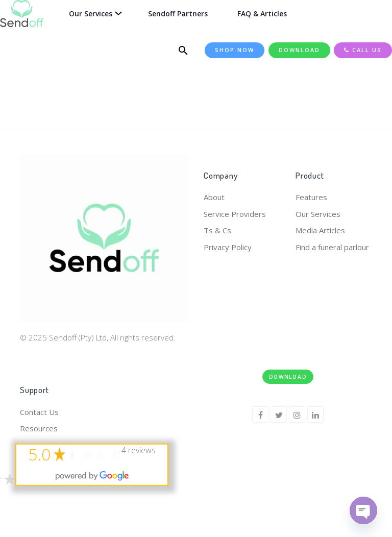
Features (311, 197)
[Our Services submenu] (117, 14)
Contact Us (39, 412)
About (214, 197)
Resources (39, 428)
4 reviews (139, 450)
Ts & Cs (217, 230)
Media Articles (320, 230)
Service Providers (235, 214)
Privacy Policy (228, 247)
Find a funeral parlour (332, 247)
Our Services (318, 214)
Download (288, 377)
